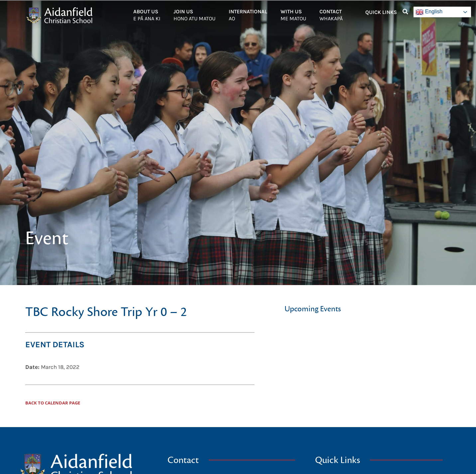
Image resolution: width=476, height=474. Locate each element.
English (429, 12)
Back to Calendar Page (53, 403)
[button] (405, 12)
